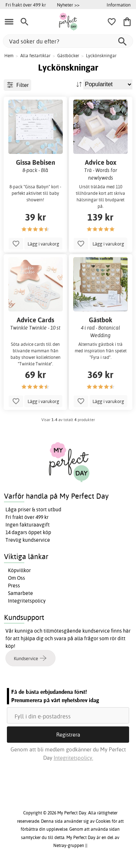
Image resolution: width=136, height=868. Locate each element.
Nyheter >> (68, 5)
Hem (9, 56)
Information (119, 5)
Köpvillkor (19, 570)
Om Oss (17, 578)
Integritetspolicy (27, 601)
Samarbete (20, 593)
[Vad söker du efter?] (68, 41)
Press (14, 586)
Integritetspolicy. (73, 758)
